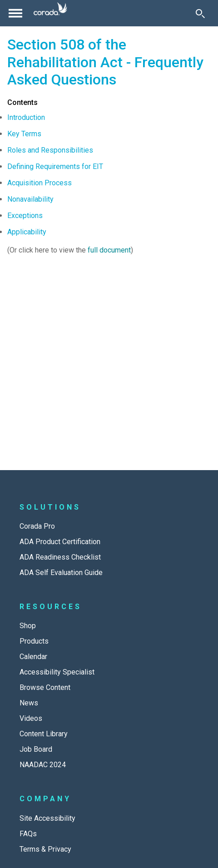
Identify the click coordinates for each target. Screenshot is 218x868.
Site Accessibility (47, 818)
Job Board (36, 749)
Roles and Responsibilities (50, 150)
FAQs (28, 834)
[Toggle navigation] (15, 13)
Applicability (27, 232)
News (29, 703)
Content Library (44, 734)
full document (109, 250)
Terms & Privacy (45, 849)
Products (34, 641)
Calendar (33, 657)
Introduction (26, 117)
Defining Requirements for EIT (55, 166)
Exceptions (25, 216)
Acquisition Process (40, 183)
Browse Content (45, 687)
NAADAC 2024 (43, 765)
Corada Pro (37, 526)
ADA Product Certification (60, 542)
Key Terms (24, 134)
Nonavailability (30, 199)
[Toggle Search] (200, 13)
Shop (28, 626)
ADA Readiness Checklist (60, 557)
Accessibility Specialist (57, 672)
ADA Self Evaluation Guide (61, 573)
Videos (31, 718)
